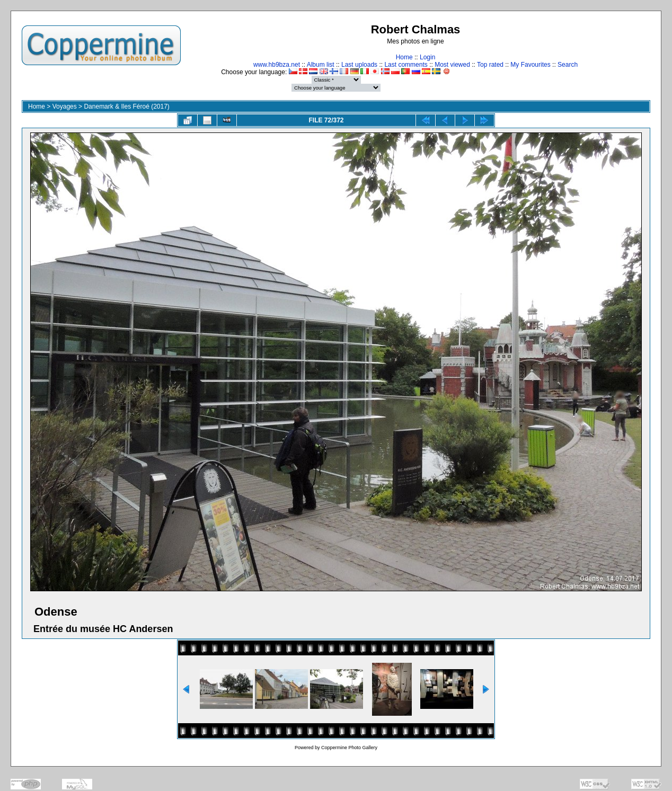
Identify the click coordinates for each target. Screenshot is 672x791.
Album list (321, 65)
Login (427, 57)
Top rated (490, 65)
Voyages (65, 106)
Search (568, 65)
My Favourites (530, 65)
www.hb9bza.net (277, 65)
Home (404, 57)
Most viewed (452, 65)
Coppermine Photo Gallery (349, 748)
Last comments (406, 65)
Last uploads (359, 65)
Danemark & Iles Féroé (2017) (126, 106)
